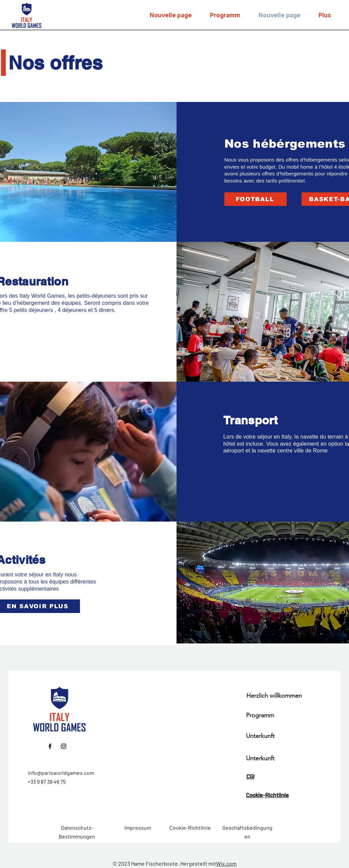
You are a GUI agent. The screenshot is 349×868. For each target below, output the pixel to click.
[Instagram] (64, 746)
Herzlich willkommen (274, 696)
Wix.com (226, 863)
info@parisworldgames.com (61, 773)
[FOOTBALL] (255, 199)
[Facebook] (50, 746)
